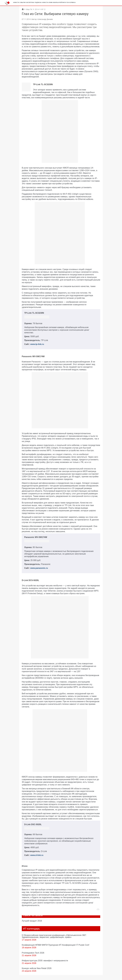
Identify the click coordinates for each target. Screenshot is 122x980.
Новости (16, 2)
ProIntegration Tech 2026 (33, 953)
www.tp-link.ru (37, 344)
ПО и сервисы (71, 2)
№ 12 (43, 9)
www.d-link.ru (37, 855)
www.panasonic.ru (39, 568)
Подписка (38, 2)
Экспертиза (30, 2)
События (23, 2)
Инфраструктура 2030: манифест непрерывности (45, 960)
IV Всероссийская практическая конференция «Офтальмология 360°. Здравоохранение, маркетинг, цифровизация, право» (54, 936)
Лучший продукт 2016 (32, 921)
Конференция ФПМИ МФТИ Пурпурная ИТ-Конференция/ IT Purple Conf (55, 945)
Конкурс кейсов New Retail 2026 (37, 968)
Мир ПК (29, 9)
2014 (37, 9)
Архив (50, 2)
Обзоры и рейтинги (59, 2)
